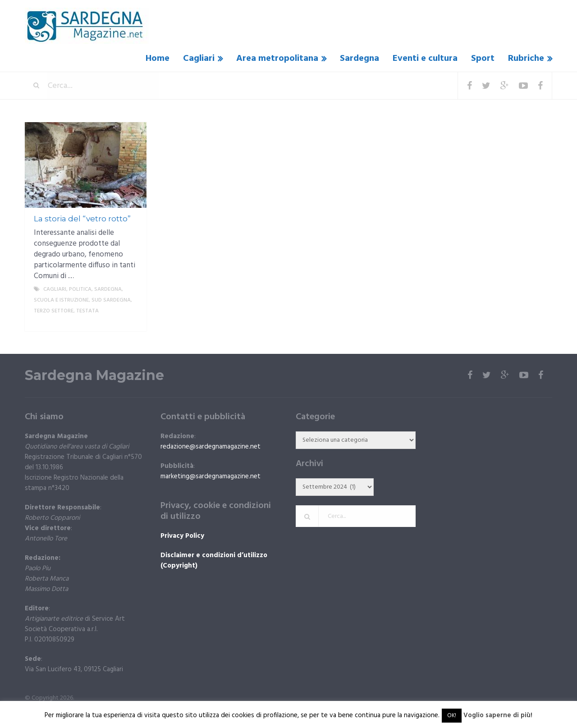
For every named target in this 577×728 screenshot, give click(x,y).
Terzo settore (54, 311)
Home (158, 59)
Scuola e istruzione (61, 300)
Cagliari (199, 59)
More (132, 322)
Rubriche (526, 59)
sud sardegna (111, 300)
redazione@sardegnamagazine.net (211, 447)
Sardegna (359, 59)
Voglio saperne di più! (498, 715)
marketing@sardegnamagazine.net (211, 476)
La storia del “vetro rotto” (82, 219)
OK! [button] (452, 716)
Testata (87, 311)
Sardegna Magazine (94, 375)
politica (80, 289)
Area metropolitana (277, 59)
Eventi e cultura (425, 59)
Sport (483, 59)
